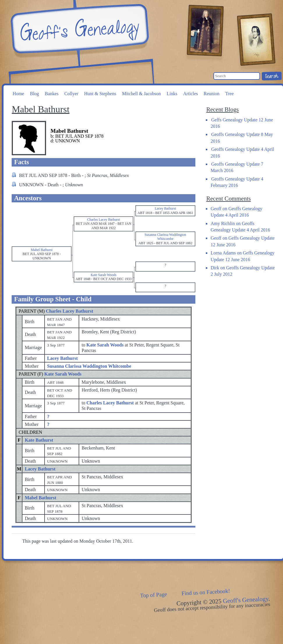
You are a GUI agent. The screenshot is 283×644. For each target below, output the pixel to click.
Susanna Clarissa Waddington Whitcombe (89, 366)
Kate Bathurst (39, 440)
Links (172, 94)
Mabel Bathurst (40, 498)
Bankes (52, 94)
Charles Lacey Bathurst (69, 311)
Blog (35, 94)
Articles (191, 94)
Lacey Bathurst (62, 358)
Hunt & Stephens (100, 94)
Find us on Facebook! (206, 592)
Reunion (212, 94)
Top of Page (154, 595)
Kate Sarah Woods (63, 374)
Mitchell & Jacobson (141, 94)
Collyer (71, 94)
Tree (230, 94)
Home (18, 94)
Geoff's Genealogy (79, 29)
